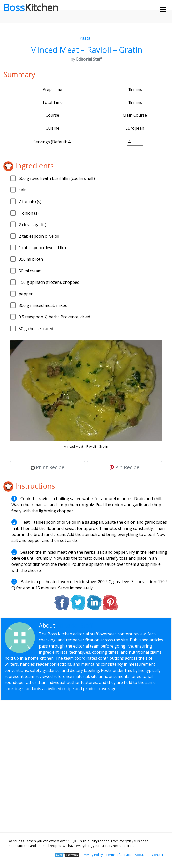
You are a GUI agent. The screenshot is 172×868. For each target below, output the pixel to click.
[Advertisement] (86, 764)
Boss (31, 7)
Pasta (85, 38)
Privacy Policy (93, 855)
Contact (157, 855)
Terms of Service (119, 855)
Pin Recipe (124, 467)
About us (142, 855)
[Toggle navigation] (163, 9)
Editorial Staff (75, 625)
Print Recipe (48, 467)
